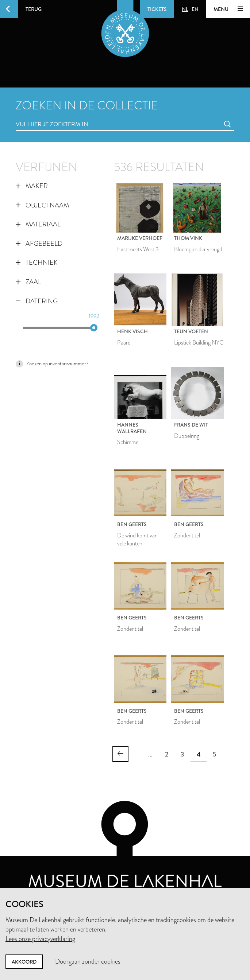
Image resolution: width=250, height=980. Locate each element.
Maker (32, 186)
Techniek (37, 262)
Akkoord (24, 962)
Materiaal (38, 224)
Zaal (28, 282)
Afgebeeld (39, 244)
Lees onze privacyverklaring (40, 939)
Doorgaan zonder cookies (88, 961)
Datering (37, 301)
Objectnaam (42, 205)
